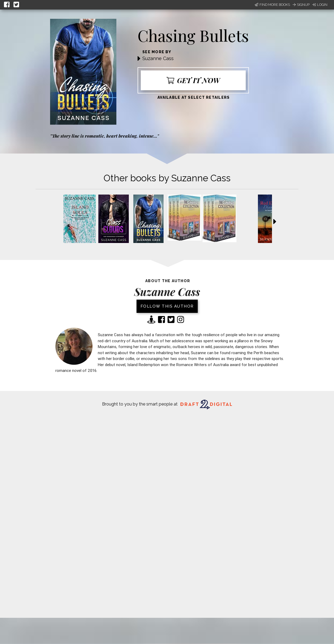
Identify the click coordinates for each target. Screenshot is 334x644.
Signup (301, 5)
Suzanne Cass (158, 58)
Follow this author (167, 306)
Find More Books (272, 5)
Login (320, 5)
